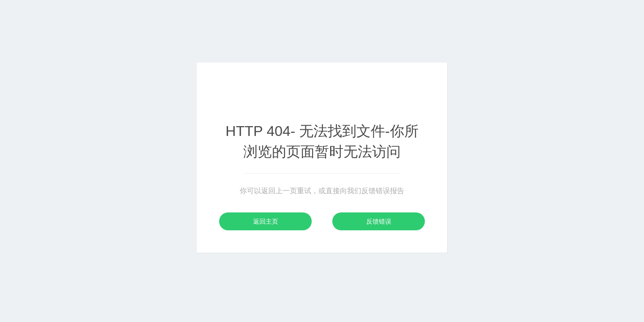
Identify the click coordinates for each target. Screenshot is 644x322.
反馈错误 (379, 221)
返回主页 (266, 221)
